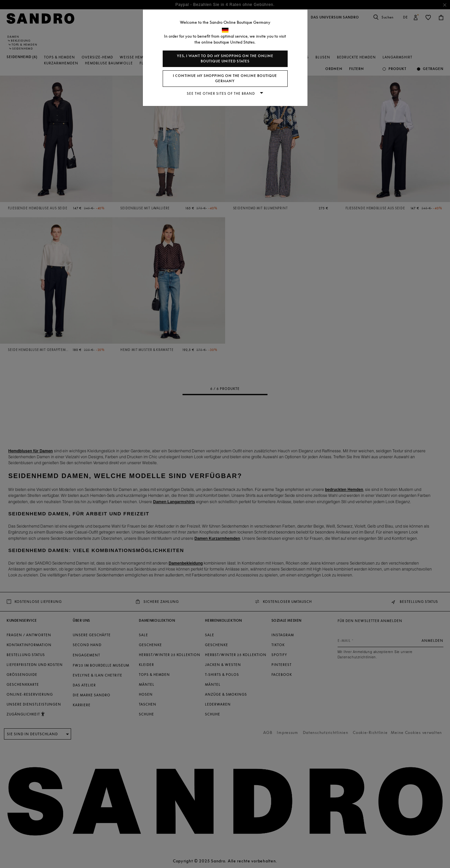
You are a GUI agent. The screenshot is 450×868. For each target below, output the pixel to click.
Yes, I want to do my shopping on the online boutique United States (225, 59)
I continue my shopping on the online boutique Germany (225, 78)
